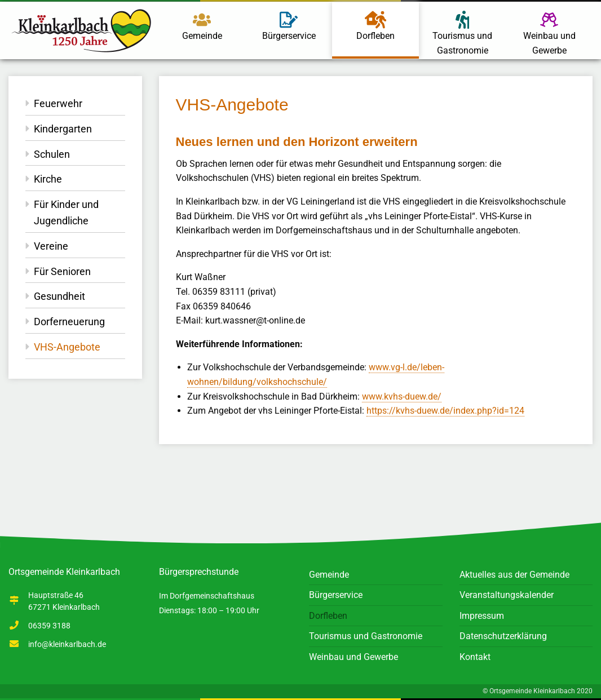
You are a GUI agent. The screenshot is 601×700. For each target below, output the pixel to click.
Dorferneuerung (69, 322)
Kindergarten (63, 129)
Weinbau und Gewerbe (549, 33)
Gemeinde (202, 26)
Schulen (52, 154)
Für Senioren (62, 271)
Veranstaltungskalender (507, 595)
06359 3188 (49, 626)
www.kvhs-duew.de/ (402, 396)
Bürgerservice (289, 26)
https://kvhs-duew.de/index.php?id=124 (445, 411)
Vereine (51, 246)
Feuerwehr (58, 103)
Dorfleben (375, 25)
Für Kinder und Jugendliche (66, 212)
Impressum (482, 616)
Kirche (48, 179)
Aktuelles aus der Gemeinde (514, 575)
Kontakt (475, 657)
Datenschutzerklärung (503, 636)
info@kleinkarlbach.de (67, 644)
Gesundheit (59, 296)
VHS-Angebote (67, 347)
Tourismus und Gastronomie (462, 33)
